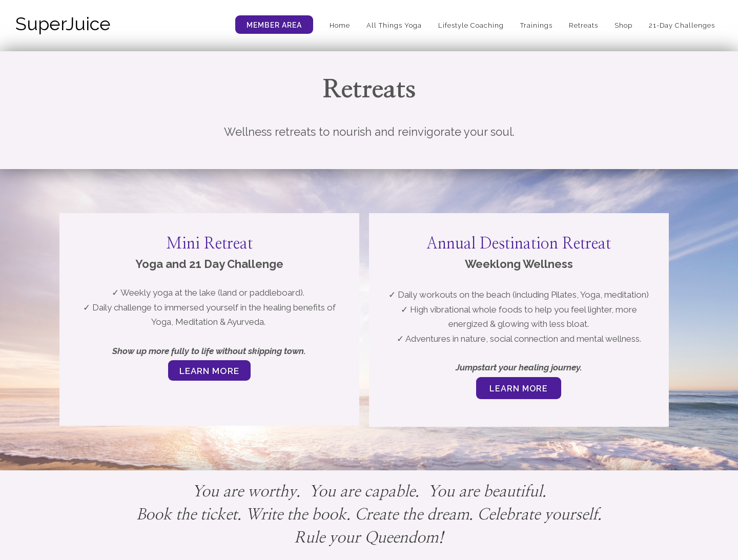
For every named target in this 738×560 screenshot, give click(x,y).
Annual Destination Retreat (519, 244)
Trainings (536, 25)
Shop (623, 25)
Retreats (583, 25)
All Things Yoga (394, 25)
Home (340, 25)
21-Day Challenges (682, 25)
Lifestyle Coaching (471, 25)
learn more (519, 389)
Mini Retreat (209, 244)
